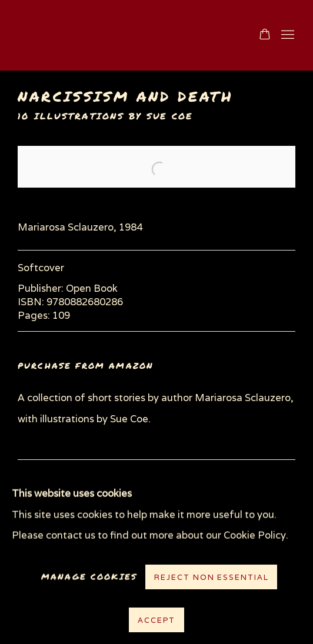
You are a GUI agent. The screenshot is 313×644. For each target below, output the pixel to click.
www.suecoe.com (126, 35)
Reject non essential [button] (211, 577)
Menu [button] (287, 35)
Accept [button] (156, 620)
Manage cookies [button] (89, 577)
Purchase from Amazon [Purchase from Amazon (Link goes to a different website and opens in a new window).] (86, 366)
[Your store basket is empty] (265, 35)
